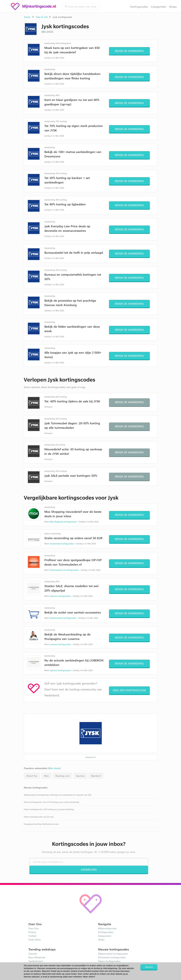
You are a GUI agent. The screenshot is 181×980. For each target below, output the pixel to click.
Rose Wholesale (37, 957)
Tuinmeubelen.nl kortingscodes (64, 570)
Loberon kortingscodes (60, 596)
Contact (32, 936)
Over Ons (34, 928)
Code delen (35, 939)
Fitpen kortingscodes (109, 961)
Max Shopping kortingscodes (63, 522)
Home (27, 17)
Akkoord (149, 967)
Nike (46, 776)
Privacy (32, 932)
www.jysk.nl (91, 757)
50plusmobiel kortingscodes (113, 954)
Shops (173, 7)
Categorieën (159, 7)
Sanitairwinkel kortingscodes (63, 618)
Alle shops (54, 768)
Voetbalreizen (36, 961)
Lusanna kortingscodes (60, 644)
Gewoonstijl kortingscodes (62, 544)
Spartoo (80, 776)
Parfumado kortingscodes (112, 957)
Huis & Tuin (42, 17)
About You (32, 776)
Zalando (33, 954)
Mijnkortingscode (107, 928)
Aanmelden (89, 870)
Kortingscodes (139, 7)
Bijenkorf (96, 776)
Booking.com (62, 776)
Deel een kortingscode (129, 690)
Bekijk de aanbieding (129, 51)
